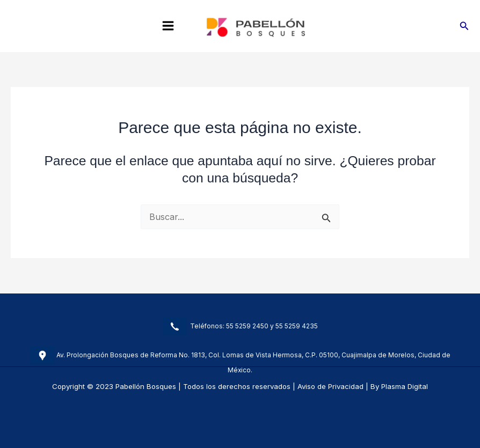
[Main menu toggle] (168, 26)
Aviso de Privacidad (330, 386)
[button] (464, 26)
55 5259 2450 (247, 326)
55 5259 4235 (297, 326)
